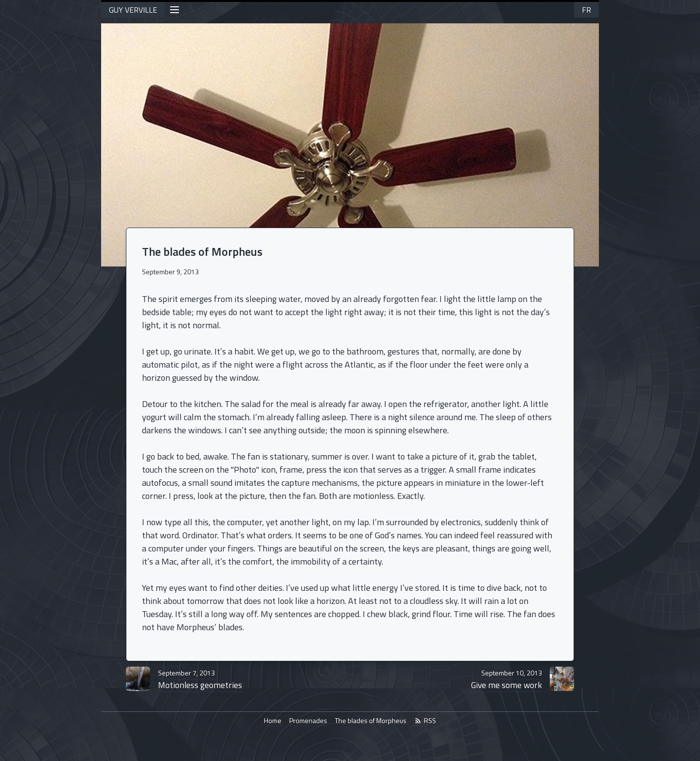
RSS (425, 721)
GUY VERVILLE (133, 10)
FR (586, 10)
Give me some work (507, 680)
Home (273, 721)
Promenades (308, 721)
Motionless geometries (200, 680)
